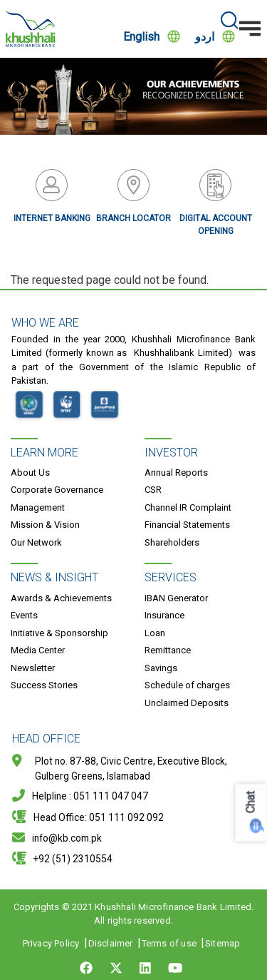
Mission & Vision (45, 525)
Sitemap (222, 943)
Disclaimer (111, 943)
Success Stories (44, 685)
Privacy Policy (51, 943)
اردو (205, 37)
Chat (251, 802)
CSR (153, 490)
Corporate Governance (57, 490)
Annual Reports (176, 473)
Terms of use (169, 943)
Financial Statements (187, 525)
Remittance (168, 650)
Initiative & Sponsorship (59, 633)
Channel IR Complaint (188, 507)
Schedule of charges (187, 685)
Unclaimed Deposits (187, 703)
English (141, 37)
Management (38, 507)
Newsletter (33, 668)
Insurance (164, 615)
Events (24, 615)
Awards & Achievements (61, 598)
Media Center (38, 650)
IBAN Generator (176, 598)
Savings (161, 668)
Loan (155, 633)
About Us (30, 473)
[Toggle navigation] (250, 29)
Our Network (36, 542)
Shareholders (172, 542)
